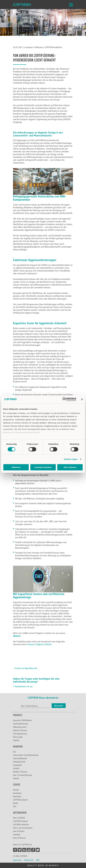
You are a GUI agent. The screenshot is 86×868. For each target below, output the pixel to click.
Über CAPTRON (19, 818)
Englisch (40, 644)
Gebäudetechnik (19, 762)
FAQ (15, 806)
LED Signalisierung (20, 734)
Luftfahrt (16, 768)
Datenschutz (29, 860)
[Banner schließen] (82, 399)
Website (17, 636)
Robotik (16, 778)
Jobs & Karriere (19, 831)
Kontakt (16, 790)
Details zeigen (71, 459)
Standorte (17, 834)
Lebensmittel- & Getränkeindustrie (26, 755)
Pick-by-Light (18, 737)
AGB (38, 860)
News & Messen (19, 838)
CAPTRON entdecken (21, 824)
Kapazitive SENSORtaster (22, 720)
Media (15, 803)
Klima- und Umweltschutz (23, 828)
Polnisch (48, 644)
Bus (14, 752)
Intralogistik (17, 765)
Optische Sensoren (20, 730)
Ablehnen (16, 467)
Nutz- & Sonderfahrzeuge (22, 775)
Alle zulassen (70, 467)
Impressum (17, 860)
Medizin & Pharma (20, 772)
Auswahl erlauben (43, 467)
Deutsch (31, 644)
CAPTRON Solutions (21, 821)
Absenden (59, 706)
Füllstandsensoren (20, 727)
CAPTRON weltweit (20, 800)
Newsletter (17, 796)
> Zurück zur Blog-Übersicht (25, 668)
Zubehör (16, 740)
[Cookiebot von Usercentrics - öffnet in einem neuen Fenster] (64, 399)
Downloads (17, 793)
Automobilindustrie (20, 758)
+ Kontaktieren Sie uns (23, 686)
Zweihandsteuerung (20, 724)
